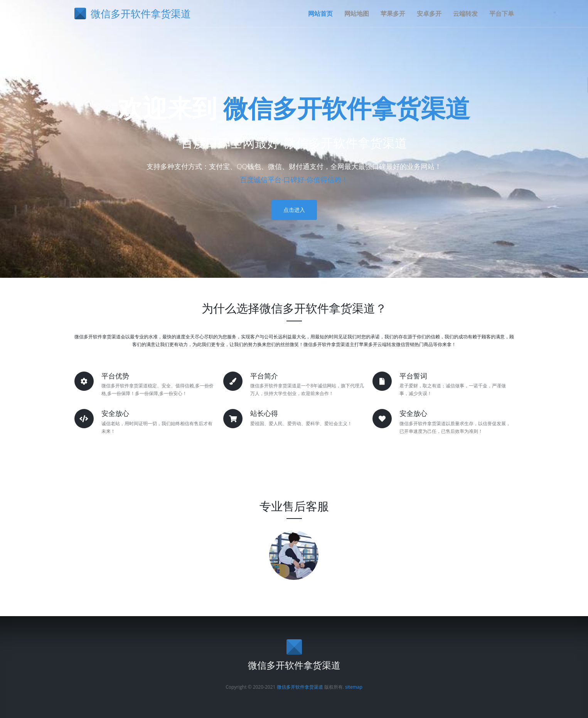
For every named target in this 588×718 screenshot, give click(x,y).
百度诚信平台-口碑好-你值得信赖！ (294, 179)
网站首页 (320, 14)
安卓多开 (429, 14)
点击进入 (294, 210)
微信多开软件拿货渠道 (347, 108)
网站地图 (357, 14)
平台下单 (502, 14)
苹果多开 (393, 14)
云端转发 (465, 14)
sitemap (354, 687)
